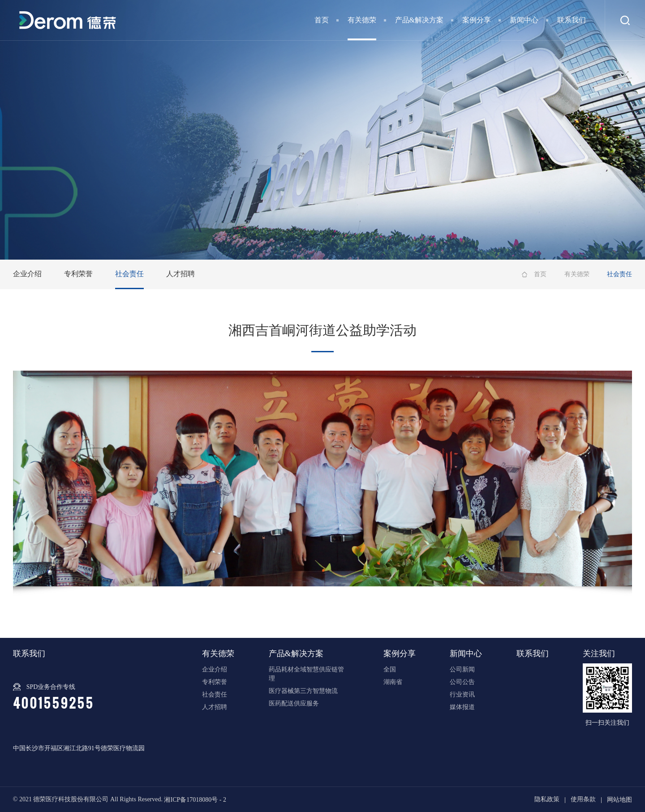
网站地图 (619, 799)
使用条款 (583, 799)
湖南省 (393, 682)
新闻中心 (524, 20)
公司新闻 (462, 669)
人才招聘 (181, 274)
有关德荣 (362, 20)
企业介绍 (27, 274)
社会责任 (129, 274)
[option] (323, 479)
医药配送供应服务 (294, 703)
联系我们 (572, 20)
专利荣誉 (78, 274)
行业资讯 (462, 694)
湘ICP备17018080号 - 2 (195, 799)
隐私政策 (547, 799)
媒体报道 (462, 707)
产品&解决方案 (419, 20)
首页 (322, 20)
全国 (390, 669)
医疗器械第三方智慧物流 (303, 691)
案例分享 (477, 20)
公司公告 (462, 682)
